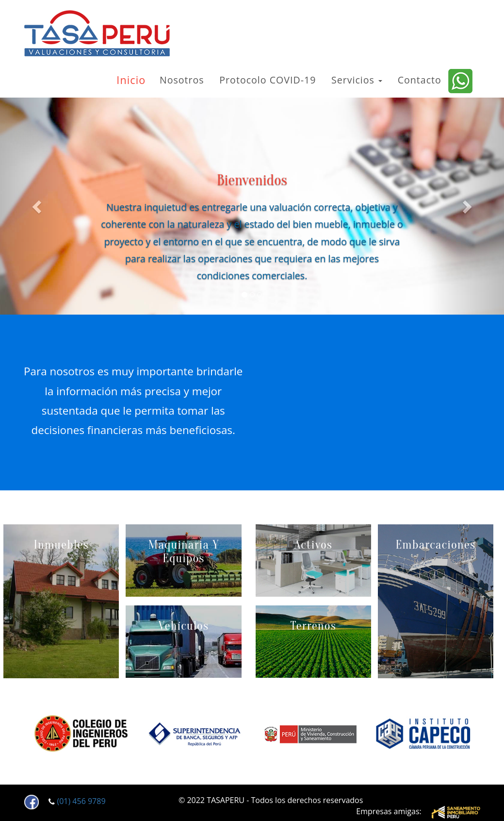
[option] (81, 734)
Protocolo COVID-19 (268, 80)
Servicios (357, 80)
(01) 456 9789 (81, 802)
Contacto (420, 80)
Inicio (131, 80)
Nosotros (182, 80)
